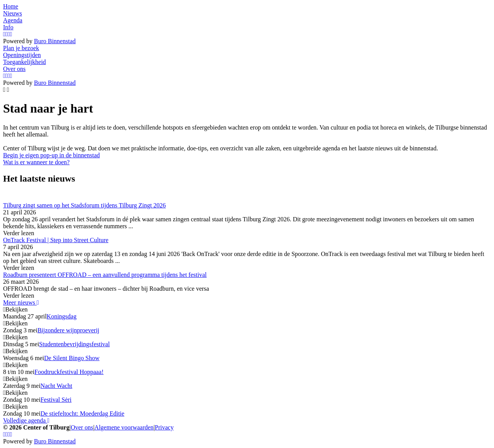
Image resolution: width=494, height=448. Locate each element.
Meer (21, 302)
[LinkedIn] (11, 34)
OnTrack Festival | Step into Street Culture (56, 240)
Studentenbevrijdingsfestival (74, 344)
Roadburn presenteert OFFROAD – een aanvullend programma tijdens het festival (105, 275)
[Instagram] (4, 34)
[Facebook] (7, 34)
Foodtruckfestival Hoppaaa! (69, 372)
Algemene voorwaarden (124, 427)
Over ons (82, 427)
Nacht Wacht (56, 386)
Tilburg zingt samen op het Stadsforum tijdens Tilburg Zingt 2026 (85, 205)
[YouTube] (9, 34)
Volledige (26, 420)
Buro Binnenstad (55, 41)
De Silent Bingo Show (72, 358)
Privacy (164, 427)
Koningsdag (62, 316)
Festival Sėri (56, 400)
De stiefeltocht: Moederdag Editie (82, 413)
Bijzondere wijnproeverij (68, 330)
